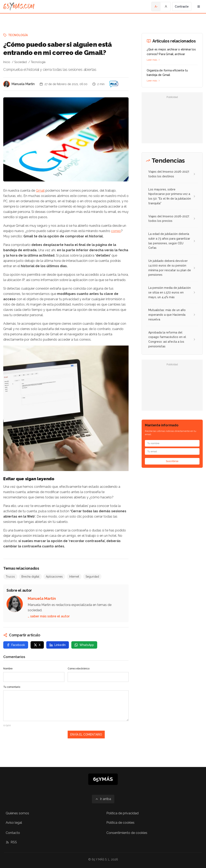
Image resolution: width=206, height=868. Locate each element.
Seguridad (92, 577)
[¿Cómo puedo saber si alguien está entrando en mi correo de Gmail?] (114, 84)
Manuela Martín (23, 84)
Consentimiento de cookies (127, 833)
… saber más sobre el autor (49, 616)
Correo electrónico (79, 669)
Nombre (8, 669)
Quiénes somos (17, 813)
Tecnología (18, 35)
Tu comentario (12, 687)
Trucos (10, 577)
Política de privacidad (122, 813)
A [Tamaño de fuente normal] (166, 6)
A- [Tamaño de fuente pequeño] (156, 7)
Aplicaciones (54, 577)
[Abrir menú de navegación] (199, 7)
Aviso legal (14, 823)
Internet (74, 577)
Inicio (7, 62)
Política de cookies (120, 823)
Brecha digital (30, 577)
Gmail (40, 191)
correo (116, 231)
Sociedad (20, 62)
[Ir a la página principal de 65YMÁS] (19, 7)
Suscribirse (172, 461)
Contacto (13, 833)
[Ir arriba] (103, 799)
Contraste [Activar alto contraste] (182, 7)
